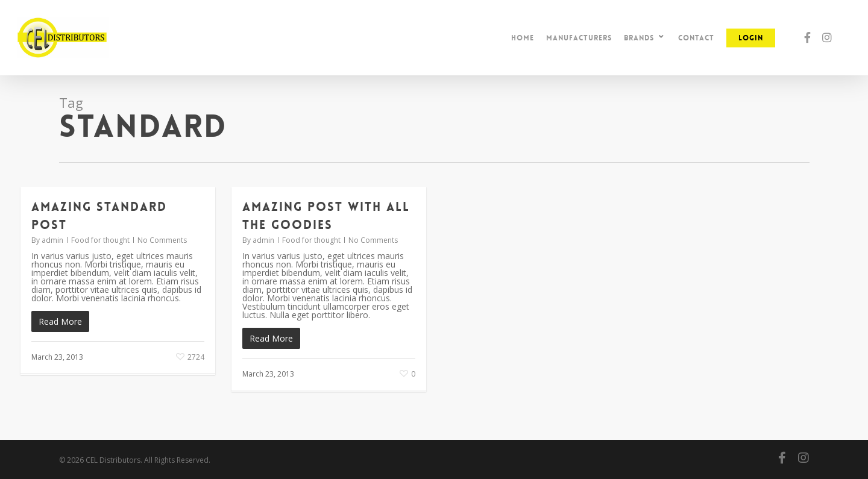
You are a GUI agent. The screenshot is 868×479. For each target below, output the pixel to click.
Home (523, 38)
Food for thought (100, 240)
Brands (644, 37)
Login (751, 38)
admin (52, 240)
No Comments (162, 240)
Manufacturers (579, 38)
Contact (696, 38)
